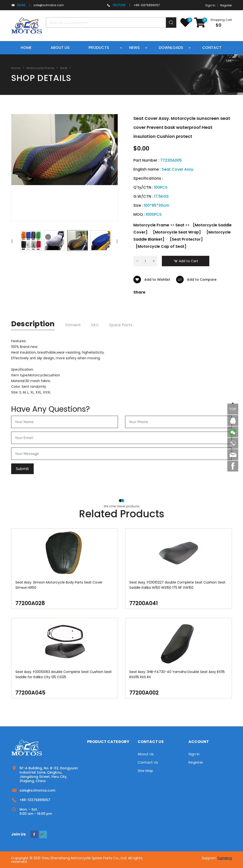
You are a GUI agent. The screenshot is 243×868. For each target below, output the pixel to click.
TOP (233, 409)
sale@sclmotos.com (49, 5)
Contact (212, 48)
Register (226, 5)
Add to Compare (196, 280)
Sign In (210, 5)
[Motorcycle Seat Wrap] (177, 232)
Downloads (171, 48)
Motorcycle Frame (40, 68)
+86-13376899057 (147, 5)
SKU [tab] (95, 325)
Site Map (145, 771)
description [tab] (33, 324)
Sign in (194, 754)
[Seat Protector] (186, 239)
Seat (64, 68)
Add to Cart (186, 261)
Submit (22, 469)
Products (99, 48)
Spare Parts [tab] (121, 325)
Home (26, 48)
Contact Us (148, 762)
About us (60, 48)
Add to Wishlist (152, 280)
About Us (146, 754)
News (134, 48)
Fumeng (225, 858)
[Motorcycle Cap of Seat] (161, 246)
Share (139, 292)
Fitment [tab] (73, 325)
